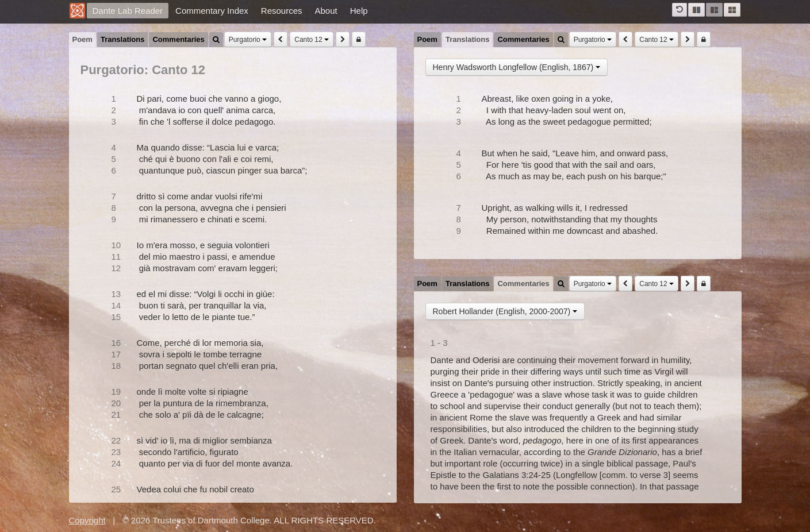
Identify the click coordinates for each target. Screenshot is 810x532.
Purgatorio (248, 40)
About (326, 11)
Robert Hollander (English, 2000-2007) (505, 311)
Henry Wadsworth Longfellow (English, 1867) (517, 67)
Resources (282, 11)
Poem (82, 39)
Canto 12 (312, 40)
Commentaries (178, 39)
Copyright (87, 520)
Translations (123, 39)
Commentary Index (212, 11)
